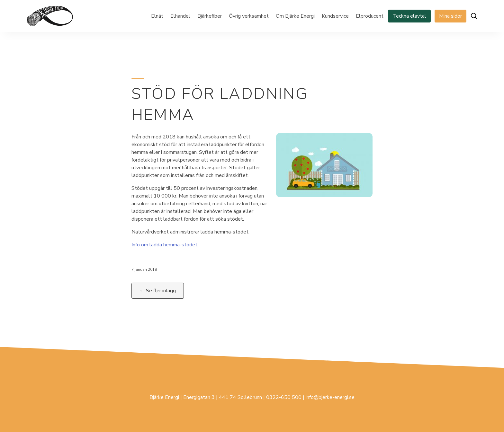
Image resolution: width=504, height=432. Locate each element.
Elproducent (370, 16)
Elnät (157, 16)
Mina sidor (450, 16)
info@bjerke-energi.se (330, 397)
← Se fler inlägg (158, 291)
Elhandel (180, 16)
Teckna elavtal (409, 16)
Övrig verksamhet (249, 16)
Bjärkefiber (210, 16)
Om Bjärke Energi (295, 16)
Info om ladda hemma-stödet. (165, 245)
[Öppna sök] (474, 16)
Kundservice (335, 16)
